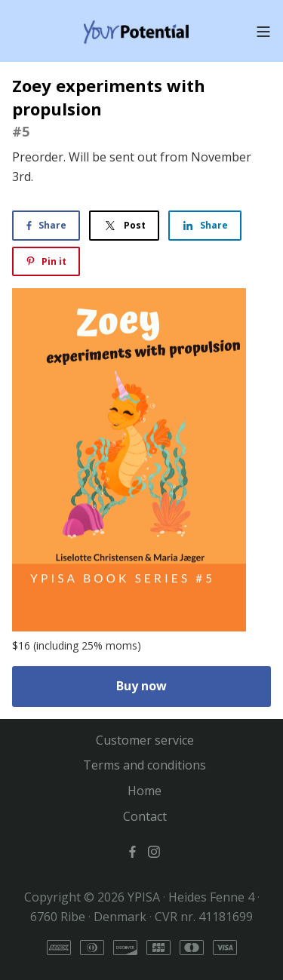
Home (145, 791)
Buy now (141, 686)
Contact (145, 816)
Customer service (145, 740)
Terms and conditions (145, 765)
